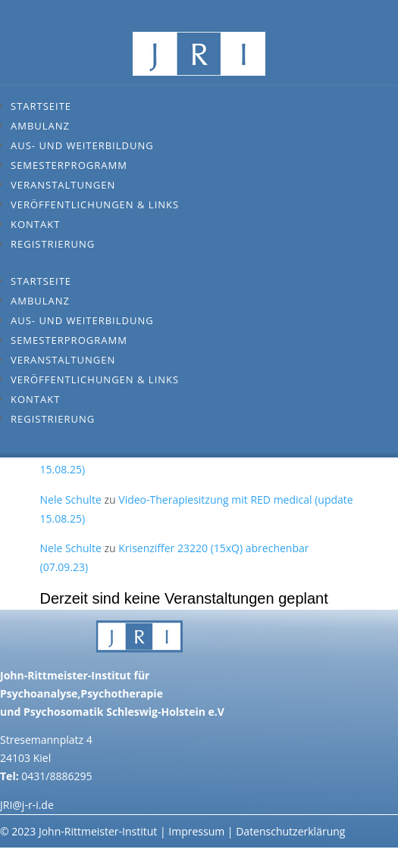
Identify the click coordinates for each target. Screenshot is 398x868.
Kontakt (35, 224)
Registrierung (53, 244)
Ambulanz (40, 126)
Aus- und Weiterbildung (82, 145)
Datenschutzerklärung (290, 831)
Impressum (196, 831)
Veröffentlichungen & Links (95, 205)
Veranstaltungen (63, 185)
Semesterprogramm (69, 165)
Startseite (41, 106)
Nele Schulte (71, 500)
